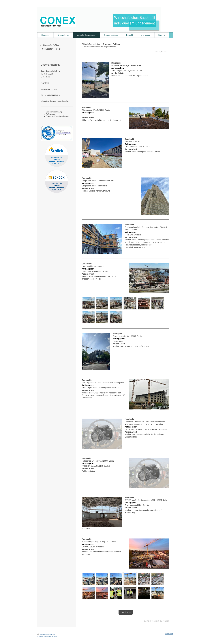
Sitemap (53, 634)
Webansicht (169, 634)
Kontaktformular (63, 101)
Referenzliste (51, 114)
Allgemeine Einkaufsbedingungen (58, 116)
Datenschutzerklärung (54, 112)
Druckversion (43, 634)
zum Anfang (126, 612)
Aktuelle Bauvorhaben (91, 44)
